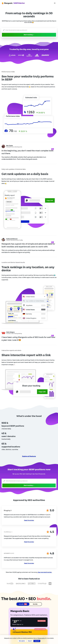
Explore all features (29, 456)
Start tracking (29, 35)
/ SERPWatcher (19, 3)
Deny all (30, 641)
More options (22, 641)
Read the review (29, 520)
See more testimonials (45, 572)
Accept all (37, 641)
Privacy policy (41, 638)
